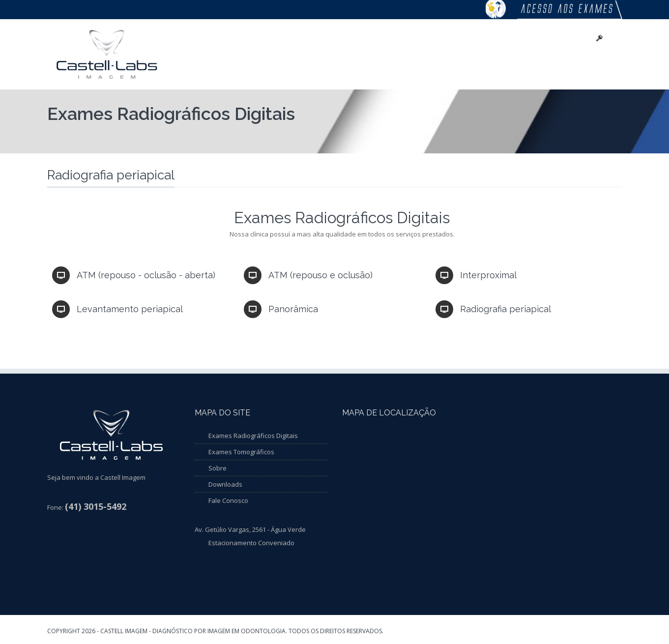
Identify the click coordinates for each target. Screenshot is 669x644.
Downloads (225, 484)
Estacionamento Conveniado (251, 543)
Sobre (218, 468)
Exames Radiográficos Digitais (253, 436)
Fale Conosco (228, 500)
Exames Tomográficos (241, 452)
